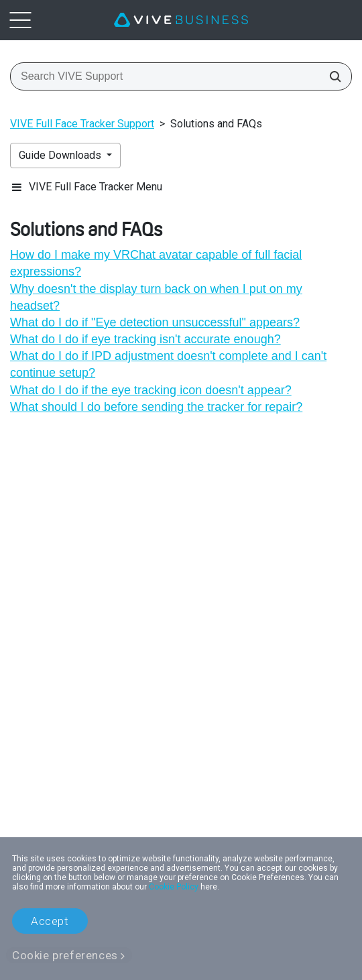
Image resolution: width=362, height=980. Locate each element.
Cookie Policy (174, 887)
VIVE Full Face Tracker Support (82, 124)
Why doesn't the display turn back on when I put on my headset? (156, 297)
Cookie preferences (65, 955)
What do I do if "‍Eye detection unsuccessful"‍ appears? (155, 322)
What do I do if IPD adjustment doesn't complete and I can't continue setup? (168, 364)
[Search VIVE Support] (331, 76)
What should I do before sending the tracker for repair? (156, 407)
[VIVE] (181, 20)
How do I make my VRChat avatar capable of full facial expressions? (156, 263)
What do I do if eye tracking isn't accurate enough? (145, 339)
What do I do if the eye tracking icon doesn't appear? (151, 390)
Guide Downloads (61, 155)
